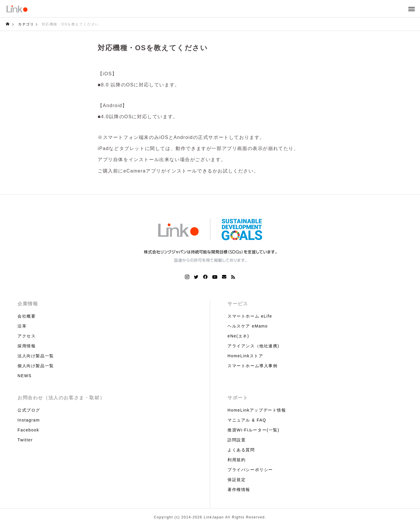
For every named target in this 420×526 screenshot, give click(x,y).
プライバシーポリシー (250, 470)
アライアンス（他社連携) (253, 346)
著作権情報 (239, 490)
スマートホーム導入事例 (253, 366)
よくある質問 (241, 450)
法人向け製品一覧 (36, 356)
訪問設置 (237, 440)
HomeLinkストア (245, 356)
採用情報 (27, 346)
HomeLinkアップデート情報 (257, 410)
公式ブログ (29, 410)
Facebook (28, 430)
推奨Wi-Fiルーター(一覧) (253, 430)
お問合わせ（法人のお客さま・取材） (61, 398)
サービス (238, 304)
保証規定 (237, 480)
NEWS (24, 376)
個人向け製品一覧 (36, 366)
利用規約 (237, 460)
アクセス (27, 336)
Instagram (29, 420)
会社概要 (27, 316)
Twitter (25, 440)
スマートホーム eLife (250, 316)
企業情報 (28, 304)
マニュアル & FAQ (247, 420)
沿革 (22, 326)
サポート (238, 398)
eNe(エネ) (238, 336)
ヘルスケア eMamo (248, 326)
